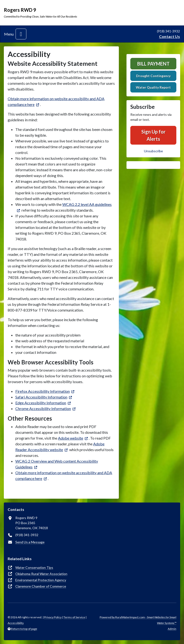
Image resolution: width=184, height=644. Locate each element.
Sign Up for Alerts (153, 135)
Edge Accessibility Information (41, 403)
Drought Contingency (153, 76)
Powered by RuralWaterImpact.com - (138, 620)
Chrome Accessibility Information (43, 408)
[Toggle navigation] (21, 34)
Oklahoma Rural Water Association (41, 574)
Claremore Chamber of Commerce (41, 586)
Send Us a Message (30, 542)
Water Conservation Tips (34, 567)
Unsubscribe (153, 151)
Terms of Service (74, 617)
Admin (172, 629)
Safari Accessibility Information (41, 397)
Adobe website (71, 438)
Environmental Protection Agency (41, 580)
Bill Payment (153, 64)
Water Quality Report (153, 87)
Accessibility (16, 623)
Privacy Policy (53, 617)
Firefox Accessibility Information (43, 391)
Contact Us (170, 36)
